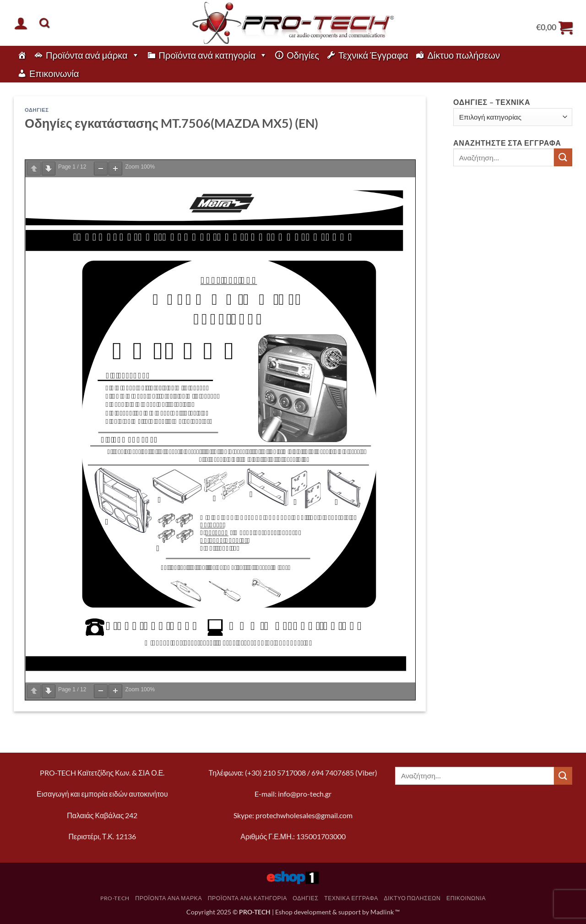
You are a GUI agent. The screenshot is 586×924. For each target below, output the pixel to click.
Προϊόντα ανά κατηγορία (213, 55)
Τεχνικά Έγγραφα (373, 55)
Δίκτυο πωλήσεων (464, 55)
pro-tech (115, 898)
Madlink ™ (385, 912)
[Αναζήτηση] (44, 23)
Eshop (284, 912)
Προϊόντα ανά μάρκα (93, 55)
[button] (21, 23)
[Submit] (563, 157)
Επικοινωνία (54, 73)
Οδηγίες (303, 55)
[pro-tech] (22, 55)
